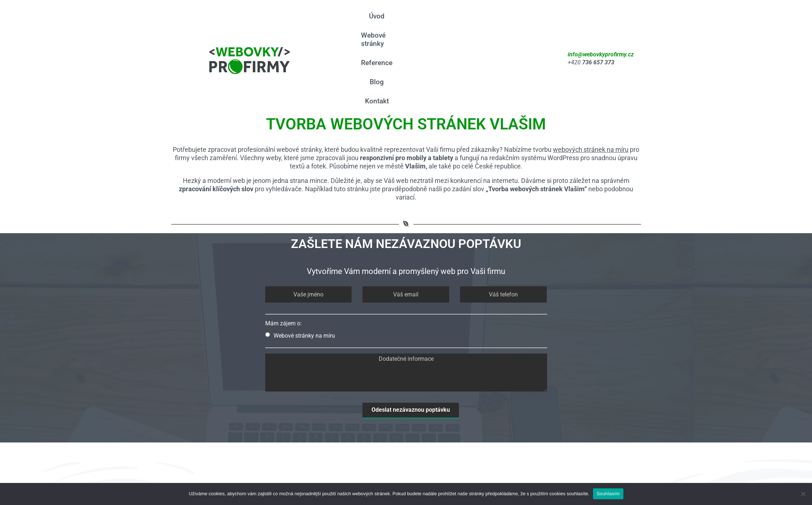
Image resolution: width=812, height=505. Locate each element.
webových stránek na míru (591, 79)
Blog (510, 23)
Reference (477, 23)
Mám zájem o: (283, 253)
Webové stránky (426, 23)
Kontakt (540, 23)
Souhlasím (608, 494)
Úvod (383, 23)
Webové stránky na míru (300, 265)
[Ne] (803, 494)
